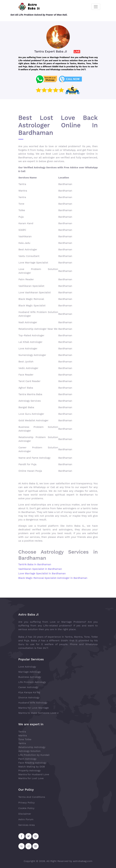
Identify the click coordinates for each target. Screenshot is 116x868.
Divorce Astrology (29, 697)
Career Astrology (28, 687)
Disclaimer (25, 814)
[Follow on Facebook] (21, 836)
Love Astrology (27, 667)
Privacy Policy (27, 803)
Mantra (23, 735)
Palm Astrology (27, 759)
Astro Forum (26, 819)
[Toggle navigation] (96, 7)
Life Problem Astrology (32, 682)
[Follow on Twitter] (28, 836)
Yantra (22, 743)
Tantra (22, 732)
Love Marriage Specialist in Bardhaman (42, 573)
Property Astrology (30, 770)
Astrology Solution (30, 751)
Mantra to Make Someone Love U (39, 713)
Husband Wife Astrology (33, 703)
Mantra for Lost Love (31, 778)
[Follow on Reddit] (28, 846)
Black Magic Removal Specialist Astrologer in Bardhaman (53, 578)
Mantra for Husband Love (34, 774)
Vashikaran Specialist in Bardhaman (40, 569)
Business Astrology (30, 677)
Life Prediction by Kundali (34, 755)
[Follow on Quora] (21, 846)
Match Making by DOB (32, 767)
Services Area (27, 825)
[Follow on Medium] (36, 846)
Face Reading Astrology (32, 763)
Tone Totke (25, 739)
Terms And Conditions (32, 797)
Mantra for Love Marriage (34, 708)
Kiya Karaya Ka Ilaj (29, 692)
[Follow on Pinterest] (36, 836)
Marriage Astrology (30, 672)
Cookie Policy (26, 808)
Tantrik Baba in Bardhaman (35, 564)
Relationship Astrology (32, 747)
